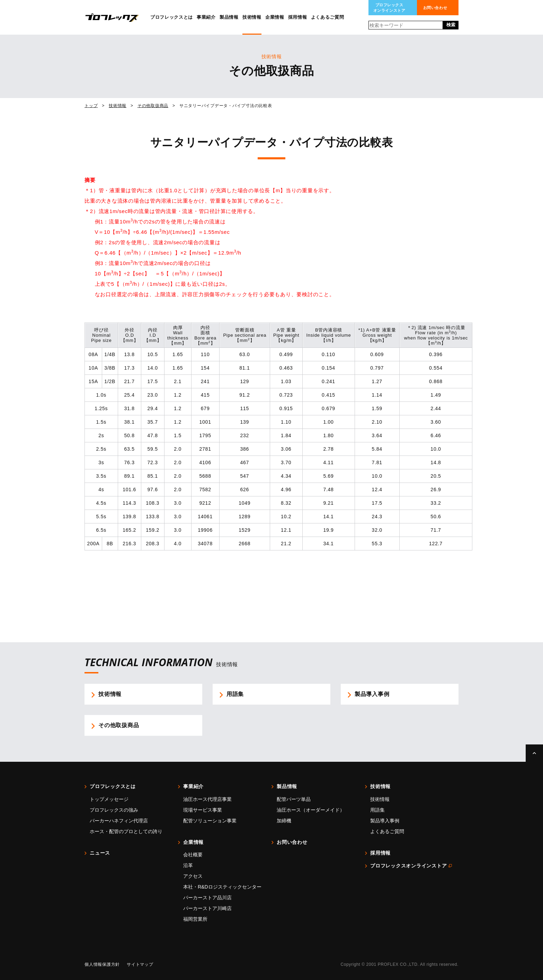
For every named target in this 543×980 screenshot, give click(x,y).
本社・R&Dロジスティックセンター (222, 887)
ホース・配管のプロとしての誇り (126, 831)
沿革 (188, 865)
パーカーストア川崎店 (207, 908)
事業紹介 (206, 17)
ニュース (100, 853)
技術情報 (252, 17)
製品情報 (229, 17)
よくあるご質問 (328, 17)
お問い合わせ (435, 8)
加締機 (284, 821)
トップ (91, 106)
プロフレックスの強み (114, 810)
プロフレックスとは (172, 17)
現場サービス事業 (203, 810)
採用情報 (298, 17)
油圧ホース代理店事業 (207, 799)
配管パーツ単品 (294, 799)
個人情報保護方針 (102, 964)
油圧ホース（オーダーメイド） (311, 810)
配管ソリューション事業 (210, 821)
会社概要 (193, 855)
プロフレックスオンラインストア (389, 8)
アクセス (193, 876)
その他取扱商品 (153, 106)
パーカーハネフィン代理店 (119, 821)
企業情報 (275, 17)
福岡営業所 (195, 919)
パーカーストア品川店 (207, 898)
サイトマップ (140, 964)
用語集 (377, 810)
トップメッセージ (109, 799)
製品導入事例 (385, 821)
